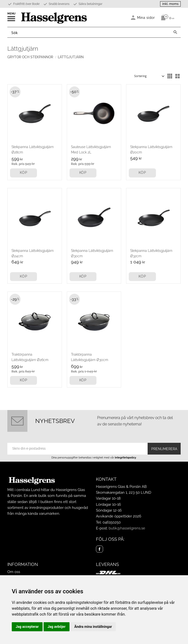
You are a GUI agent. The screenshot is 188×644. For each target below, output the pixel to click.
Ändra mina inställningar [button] (93, 627)
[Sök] (175, 32)
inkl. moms (170, 4)
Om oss (14, 572)
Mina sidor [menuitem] (146, 18)
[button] (12, 20)
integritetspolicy (125, 457)
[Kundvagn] (166, 17)
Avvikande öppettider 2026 (119, 516)
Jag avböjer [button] (56, 627)
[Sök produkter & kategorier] (89, 32)
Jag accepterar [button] (27, 627)
